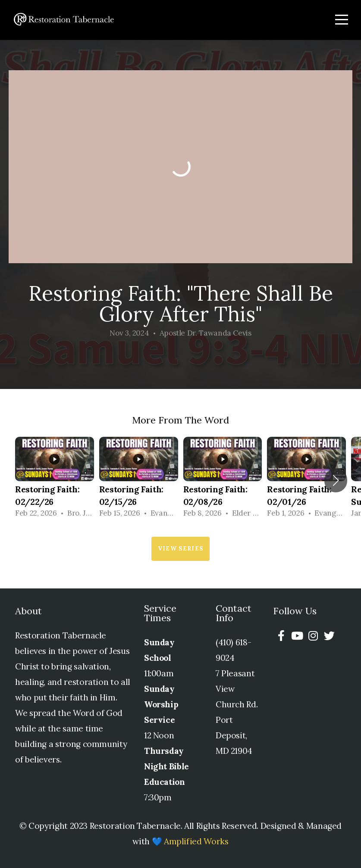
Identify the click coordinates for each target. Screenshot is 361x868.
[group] (55, 480)
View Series (180, 549)
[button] (336, 480)
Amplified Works (196, 841)
